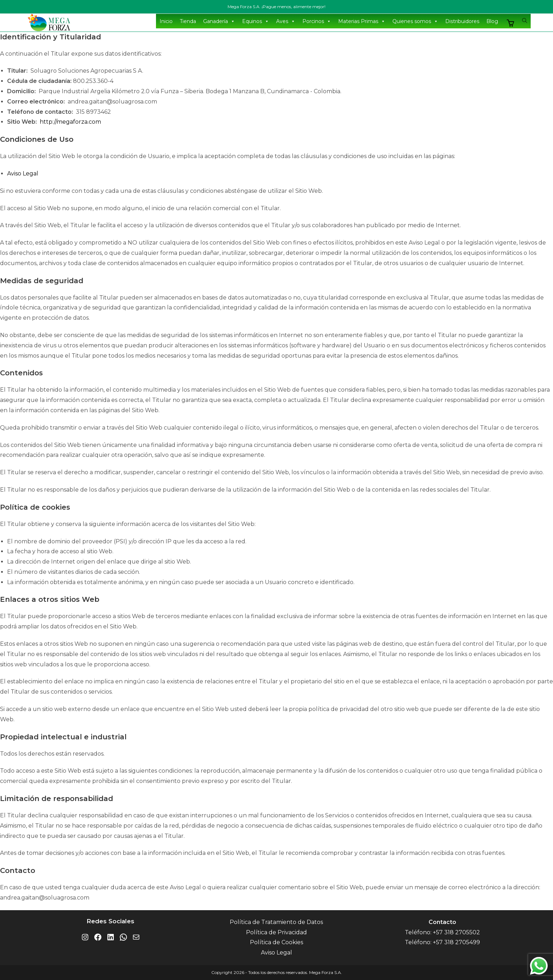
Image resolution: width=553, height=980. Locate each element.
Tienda (188, 21)
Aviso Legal (23, 173)
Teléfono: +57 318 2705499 (442, 942)
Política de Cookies (276, 942)
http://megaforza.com (70, 122)
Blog (492, 21)
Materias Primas (362, 21)
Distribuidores (462, 21)
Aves (286, 21)
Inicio (166, 21)
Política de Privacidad (276, 932)
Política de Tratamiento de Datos (276, 922)
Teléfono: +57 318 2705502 (442, 932)
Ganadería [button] (219, 21)
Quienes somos (415, 21)
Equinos (256, 21)
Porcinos (317, 21)
